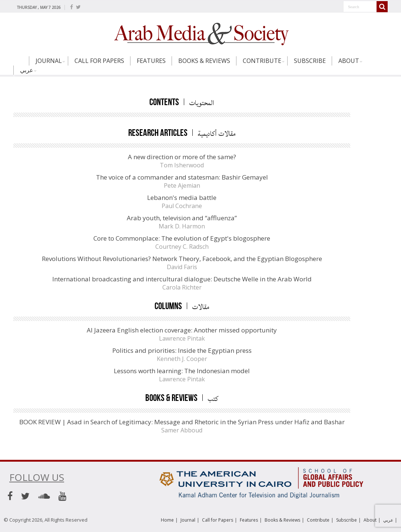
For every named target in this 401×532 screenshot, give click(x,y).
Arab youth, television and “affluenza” (182, 218)
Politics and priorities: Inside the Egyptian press (182, 350)
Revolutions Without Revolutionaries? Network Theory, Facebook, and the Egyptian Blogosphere (182, 259)
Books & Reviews (204, 61)
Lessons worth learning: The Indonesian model (182, 371)
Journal (49, 61)
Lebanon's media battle (182, 198)
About (349, 61)
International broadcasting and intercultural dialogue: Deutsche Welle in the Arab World (182, 279)
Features (151, 61)
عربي (27, 70)
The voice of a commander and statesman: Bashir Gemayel (182, 177)
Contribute (262, 61)
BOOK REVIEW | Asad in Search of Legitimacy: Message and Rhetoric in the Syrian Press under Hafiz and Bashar (182, 422)
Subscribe (310, 61)
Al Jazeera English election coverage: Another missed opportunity (182, 330)
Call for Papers (99, 61)
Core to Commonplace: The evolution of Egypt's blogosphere (182, 238)
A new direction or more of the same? (182, 157)
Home (21, 64)
